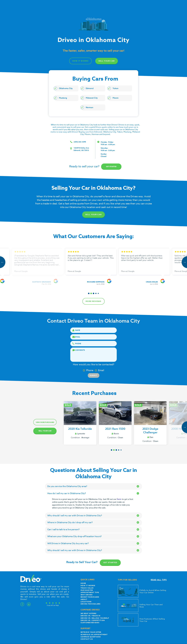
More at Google (24, 271)
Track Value (87, 588)
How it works (88, 585)
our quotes (87, 590)
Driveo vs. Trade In (91, 616)
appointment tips (90, 592)
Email (100, 370)
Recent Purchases (90, 597)
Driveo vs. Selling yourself (95, 618)
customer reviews (90, 623)
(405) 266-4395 (80, 142)
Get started (111, 166)
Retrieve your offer (91, 632)
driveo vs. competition (93, 620)
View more (45, 422)
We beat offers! (89, 613)
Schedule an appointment (94, 634)
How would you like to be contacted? (94, 364)
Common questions (91, 637)
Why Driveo (87, 595)
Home (83, 583)
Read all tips (159, 580)
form (119, 499)
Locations (86, 602)
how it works (80, 61)
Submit (94, 375)
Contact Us (87, 639)
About (84, 599)
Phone (88, 370)
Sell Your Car (107, 61)
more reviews (93, 301)
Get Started (110, 563)
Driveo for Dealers (91, 604)
